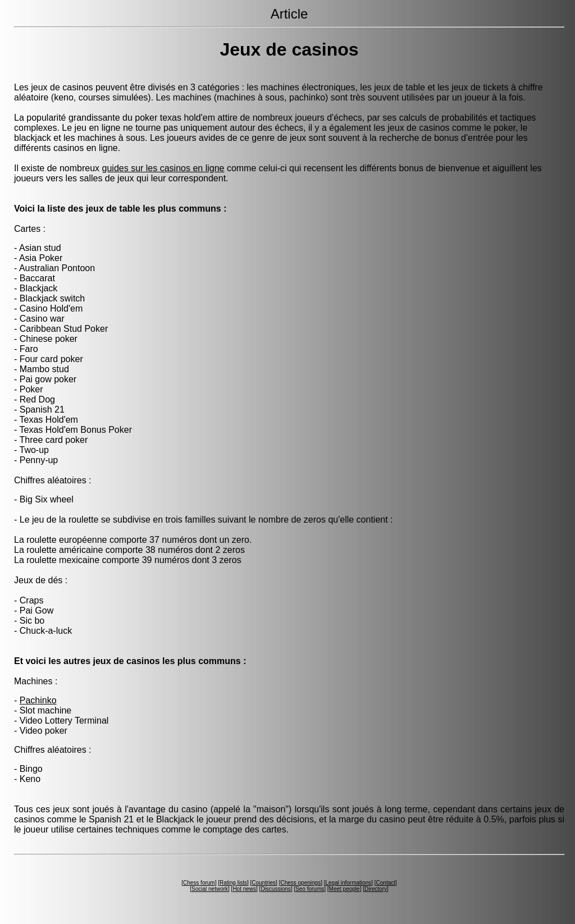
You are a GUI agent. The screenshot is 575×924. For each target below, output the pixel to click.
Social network (210, 889)
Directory (376, 889)
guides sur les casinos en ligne (163, 168)
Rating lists (233, 883)
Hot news (244, 889)
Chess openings (300, 883)
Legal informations (348, 883)
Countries (264, 883)
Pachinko (38, 700)
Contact (386, 883)
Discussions (275, 889)
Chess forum (199, 883)
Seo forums (310, 889)
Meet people (344, 889)
